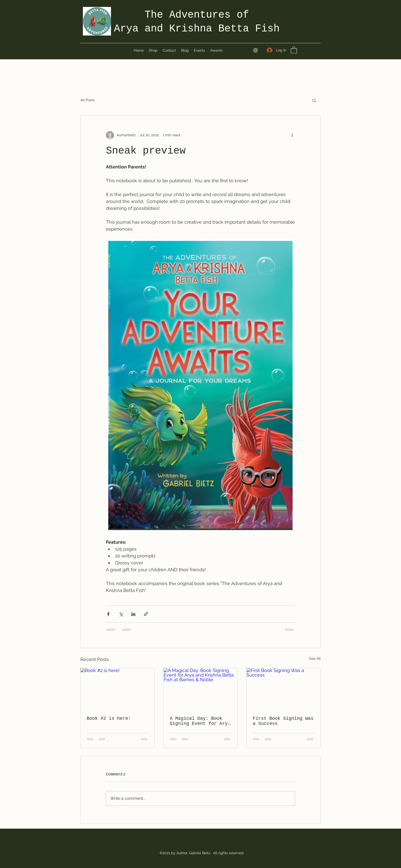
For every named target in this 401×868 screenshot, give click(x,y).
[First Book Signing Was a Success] (283, 689)
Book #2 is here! (109, 718)
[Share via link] (146, 614)
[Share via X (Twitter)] (121, 614)
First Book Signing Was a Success (283, 721)
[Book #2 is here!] (118, 689)
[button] (294, 50)
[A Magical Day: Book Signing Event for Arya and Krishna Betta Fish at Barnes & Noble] (201, 689)
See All (315, 658)
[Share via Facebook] (108, 614)
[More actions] (292, 135)
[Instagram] (255, 50)
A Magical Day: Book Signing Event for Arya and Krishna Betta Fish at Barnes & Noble (200, 721)
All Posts (88, 100)
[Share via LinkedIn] (133, 614)
